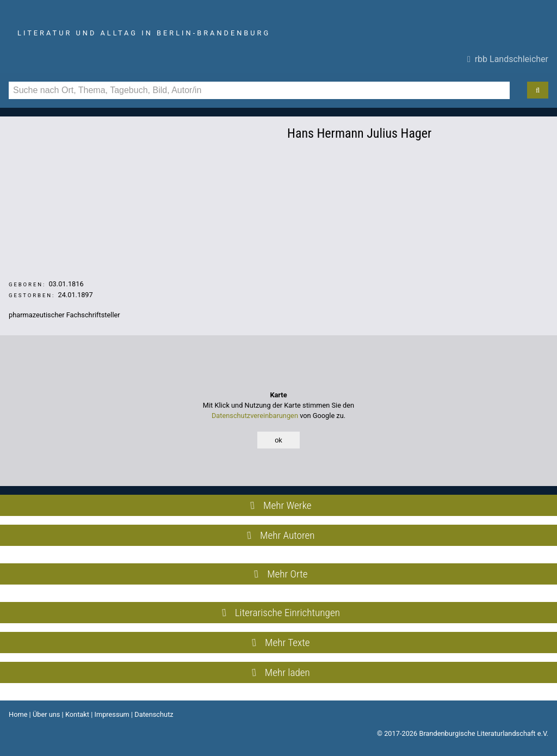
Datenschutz (154, 714)
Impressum (112, 714)
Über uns (47, 714)
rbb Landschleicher (508, 59)
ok (278, 440)
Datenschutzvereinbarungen (255, 416)
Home (18, 714)
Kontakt (77, 714)
